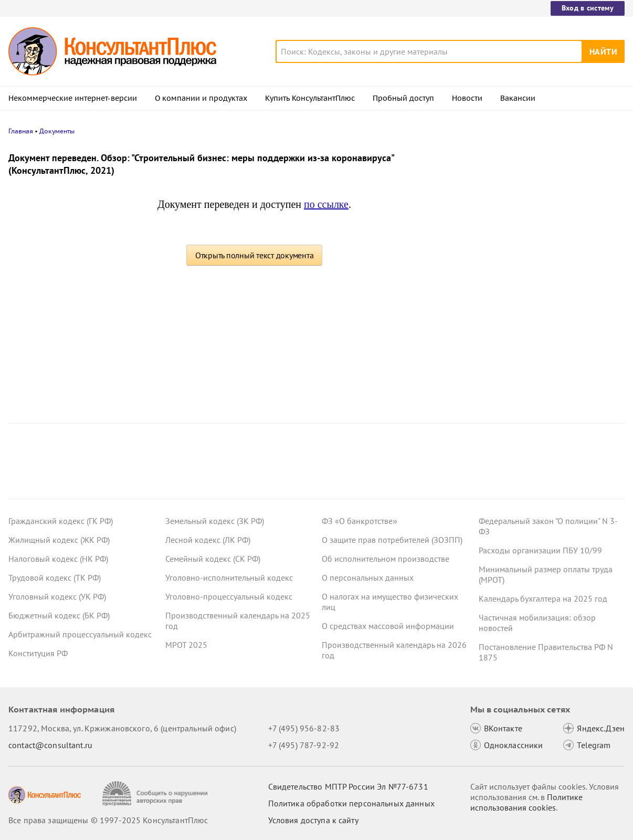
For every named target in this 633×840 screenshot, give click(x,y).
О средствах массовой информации (388, 626)
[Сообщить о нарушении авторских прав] (156, 794)
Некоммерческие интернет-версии (73, 98)
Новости (467, 98)
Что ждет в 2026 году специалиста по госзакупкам (544, 305)
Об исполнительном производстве (386, 559)
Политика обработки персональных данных (351, 803)
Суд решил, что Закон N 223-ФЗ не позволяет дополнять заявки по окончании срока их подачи (539, 356)
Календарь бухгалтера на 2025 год (543, 598)
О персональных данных (368, 577)
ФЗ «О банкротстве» (360, 521)
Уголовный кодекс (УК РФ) (57, 596)
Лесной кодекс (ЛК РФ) (208, 540)
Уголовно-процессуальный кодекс (229, 596)
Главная (21, 131)
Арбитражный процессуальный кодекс (80, 634)
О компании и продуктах (201, 98)
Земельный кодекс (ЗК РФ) (215, 521)
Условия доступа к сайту (313, 820)
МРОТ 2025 (186, 645)
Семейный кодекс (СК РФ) (213, 559)
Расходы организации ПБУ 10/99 (540, 550)
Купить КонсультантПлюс (310, 98)
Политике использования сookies (526, 802)
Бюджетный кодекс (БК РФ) (59, 615)
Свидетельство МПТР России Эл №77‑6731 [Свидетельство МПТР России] (348, 786)
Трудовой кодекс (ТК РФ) (55, 577)
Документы (57, 131)
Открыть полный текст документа (255, 255)
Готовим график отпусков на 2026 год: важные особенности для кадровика (545, 258)
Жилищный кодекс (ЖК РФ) (59, 540)
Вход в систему (588, 8)
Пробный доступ (403, 98)
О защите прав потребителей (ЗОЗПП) (392, 540)
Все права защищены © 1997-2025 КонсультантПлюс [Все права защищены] (108, 820)
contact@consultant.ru (50, 745)
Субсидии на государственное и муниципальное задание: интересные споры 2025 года (544, 206)
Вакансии (518, 98)
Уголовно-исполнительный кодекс (229, 577)
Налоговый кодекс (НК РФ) (58, 559)
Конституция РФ (38, 653)
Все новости (500, 390)
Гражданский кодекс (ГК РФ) (61, 521)
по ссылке (326, 204)
